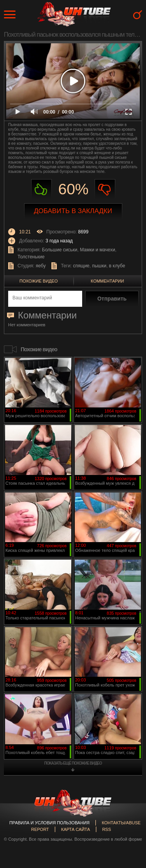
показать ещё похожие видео (73, 763)
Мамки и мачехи (97, 250)
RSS (106, 829)
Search (138, 15)
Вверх (128, 815)
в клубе (117, 266)
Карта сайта (76, 829)
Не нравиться (105, 189)
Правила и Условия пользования (49, 823)
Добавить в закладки (73, 211)
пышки (99, 266)
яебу (41, 266)
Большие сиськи (60, 250)
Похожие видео (39, 281)
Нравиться (41, 189)
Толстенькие (31, 257)
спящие (81, 266)
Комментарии (107, 281)
